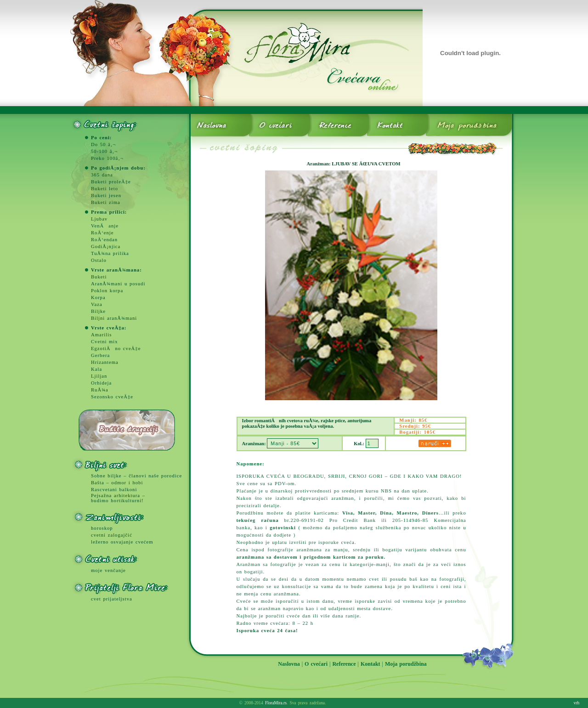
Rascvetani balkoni (114, 490)
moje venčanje (108, 570)
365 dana (102, 175)
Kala (96, 369)
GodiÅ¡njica (106, 246)
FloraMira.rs (276, 703)
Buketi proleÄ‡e (111, 182)
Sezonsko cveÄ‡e (112, 397)
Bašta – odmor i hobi (117, 483)
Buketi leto (105, 189)
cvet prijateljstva (112, 599)
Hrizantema (105, 362)
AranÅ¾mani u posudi (118, 284)
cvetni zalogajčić (112, 535)
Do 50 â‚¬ (103, 144)
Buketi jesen (106, 195)
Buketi (99, 277)
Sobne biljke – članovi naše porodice (136, 476)
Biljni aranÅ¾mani (114, 318)
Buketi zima (106, 202)
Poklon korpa (107, 291)
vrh (577, 703)
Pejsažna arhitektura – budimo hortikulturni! (118, 498)
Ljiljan (99, 376)
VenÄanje (105, 226)
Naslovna (289, 664)
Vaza (97, 304)
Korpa (98, 297)
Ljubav (99, 219)
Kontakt (370, 664)
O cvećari (316, 664)
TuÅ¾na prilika (110, 253)
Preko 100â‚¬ (107, 158)
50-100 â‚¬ (104, 151)
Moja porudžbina (406, 664)
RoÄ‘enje (102, 233)
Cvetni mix (105, 342)
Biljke (98, 311)
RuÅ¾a (100, 390)
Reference (344, 664)
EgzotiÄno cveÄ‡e (116, 348)
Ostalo (99, 260)
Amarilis (101, 335)
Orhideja (101, 383)
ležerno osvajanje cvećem (122, 542)
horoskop (102, 528)
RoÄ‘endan (104, 240)
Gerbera (100, 355)
